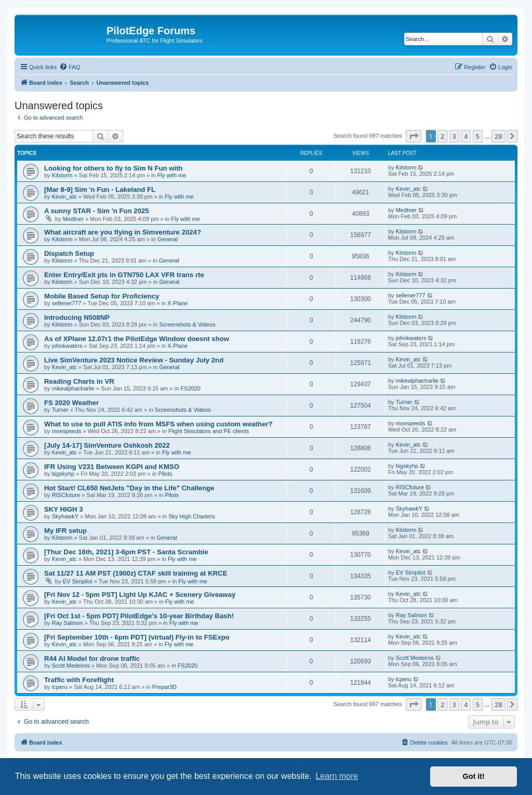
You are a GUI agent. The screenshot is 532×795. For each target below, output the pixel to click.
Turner (60, 410)
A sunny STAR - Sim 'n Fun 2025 (97, 211)
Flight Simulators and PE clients (209, 431)
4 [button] (466, 136)
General (168, 239)
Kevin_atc (64, 197)
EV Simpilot (78, 581)
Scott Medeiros (71, 666)
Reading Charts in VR (79, 381)
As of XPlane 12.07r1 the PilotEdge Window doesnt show (137, 339)
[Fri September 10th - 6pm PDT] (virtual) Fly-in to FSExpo (137, 637)
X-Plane (177, 303)
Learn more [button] (337, 776)
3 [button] (454, 136)
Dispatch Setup (69, 253)
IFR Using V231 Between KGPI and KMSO (112, 467)
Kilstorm (62, 175)
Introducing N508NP (77, 317)
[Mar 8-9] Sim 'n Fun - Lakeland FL (100, 190)
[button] (414, 136)
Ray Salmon (68, 623)
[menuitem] (70, 67)
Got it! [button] (474, 776)
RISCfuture (66, 495)
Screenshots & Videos (187, 324)
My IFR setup (65, 531)
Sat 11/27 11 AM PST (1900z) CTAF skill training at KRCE (136, 573)
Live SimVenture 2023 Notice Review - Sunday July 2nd (134, 360)
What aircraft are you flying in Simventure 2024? (123, 232)
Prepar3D (164, 687)
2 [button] (442, 136)
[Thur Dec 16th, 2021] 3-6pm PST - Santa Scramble (126, 552)
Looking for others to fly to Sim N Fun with (114, 168)
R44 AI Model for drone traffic (92, 659)
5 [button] (478, 136)
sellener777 (67, 303)
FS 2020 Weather (71, 403)
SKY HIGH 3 (64, 509)
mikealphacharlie (74, 388)
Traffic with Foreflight (79, 680)
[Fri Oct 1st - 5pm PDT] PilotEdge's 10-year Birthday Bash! (139, 616)
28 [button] (498, 136)
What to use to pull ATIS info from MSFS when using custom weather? (158, 424)
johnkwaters (67, 346)
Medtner (73, 219)
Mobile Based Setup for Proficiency (102, 296)
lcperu (60, 687)
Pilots (165, 474)
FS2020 (190, 388)
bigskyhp (63, 474)
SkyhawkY (65, 516)
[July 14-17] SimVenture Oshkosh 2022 (107, 445)
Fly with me (172, 175)
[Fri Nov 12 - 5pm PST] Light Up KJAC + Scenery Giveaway (140, 595)
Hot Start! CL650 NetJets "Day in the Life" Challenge (129, 488)
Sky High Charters (191, 516)
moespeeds (67, 431)
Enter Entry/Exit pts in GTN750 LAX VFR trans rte (124, 275)
